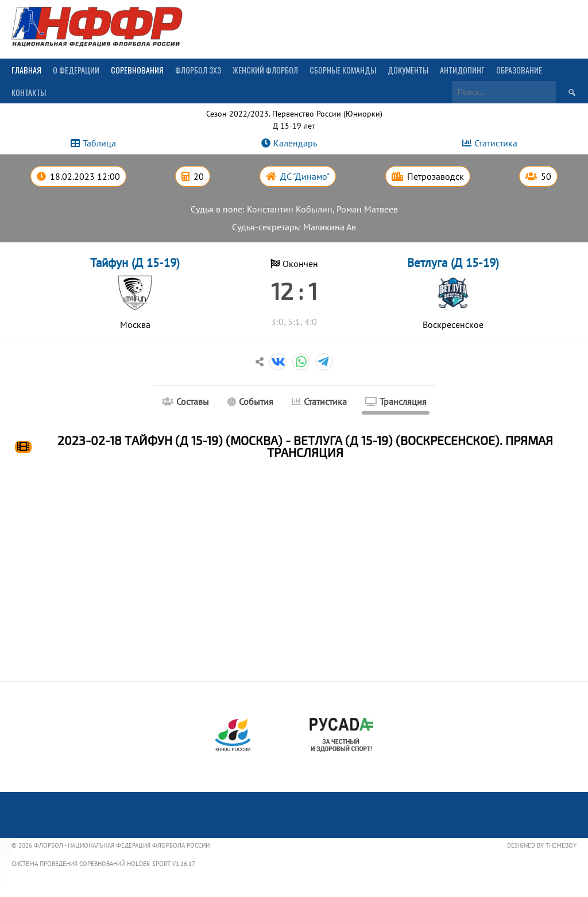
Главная (26, 70)
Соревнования (137, 70)
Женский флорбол (265, 70)
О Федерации (76, 70)
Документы (408, 70)
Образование (519, 70)
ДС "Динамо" (305, 176)
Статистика (496, 143)
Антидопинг (462, 70)
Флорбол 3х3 (198, 70)
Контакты (29, 92)
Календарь (295, 143)
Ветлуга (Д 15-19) (453, 263)
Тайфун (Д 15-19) (135, 263)
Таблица (99, 143)
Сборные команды (343, 70)
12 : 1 (294, 291)
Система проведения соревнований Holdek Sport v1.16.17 (103, 864)
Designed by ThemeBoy (542, 845)
